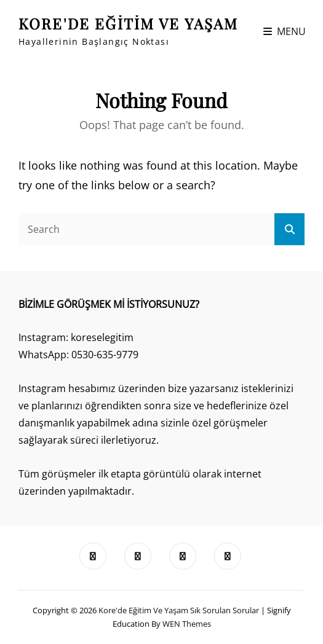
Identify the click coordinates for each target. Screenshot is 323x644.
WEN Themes (187, 624)
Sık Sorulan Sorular (225, 610)
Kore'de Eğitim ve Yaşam (128, 23)
